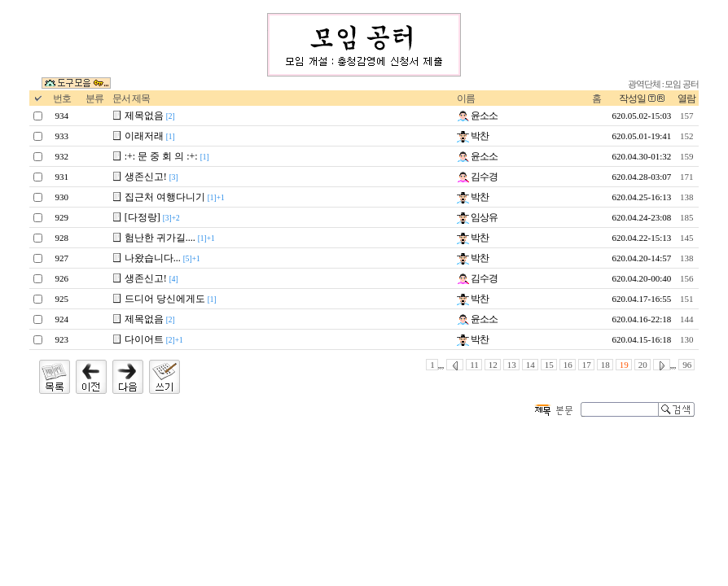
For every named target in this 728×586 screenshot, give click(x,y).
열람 (686, 98)
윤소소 (477, 116)
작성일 (632, 98)
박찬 (473, 136)
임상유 (477, 217)
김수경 (477, 177)
